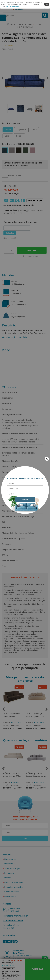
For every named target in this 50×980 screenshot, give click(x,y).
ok (47, 4)
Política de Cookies (12, 6)
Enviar (25, 499)
